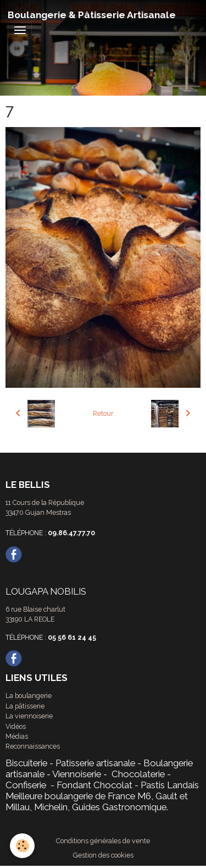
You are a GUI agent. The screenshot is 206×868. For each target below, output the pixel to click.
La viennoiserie (29, 716)
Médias (17, 736)
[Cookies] (22, 846)
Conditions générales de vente (103, 841)
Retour (103, 413)
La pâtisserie (25, 706)
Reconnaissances (33, 746)
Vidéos (16, 726)
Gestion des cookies (103, 855)
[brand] (92, 15)
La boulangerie (29, 696)
